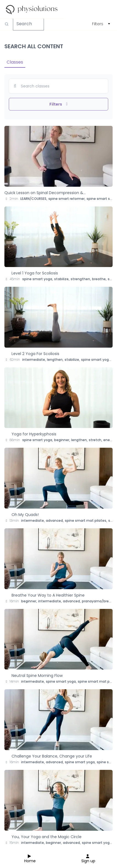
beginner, (62, 440)
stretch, (95, 440)
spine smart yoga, (38, 279)
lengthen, (55, 360)
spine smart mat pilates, (86, 520)
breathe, (99, 279)
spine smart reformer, (67, 199)
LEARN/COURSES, (34, 199)
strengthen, (81, 279)
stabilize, (62, 279)
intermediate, (34, 360)
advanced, (55, 520)
